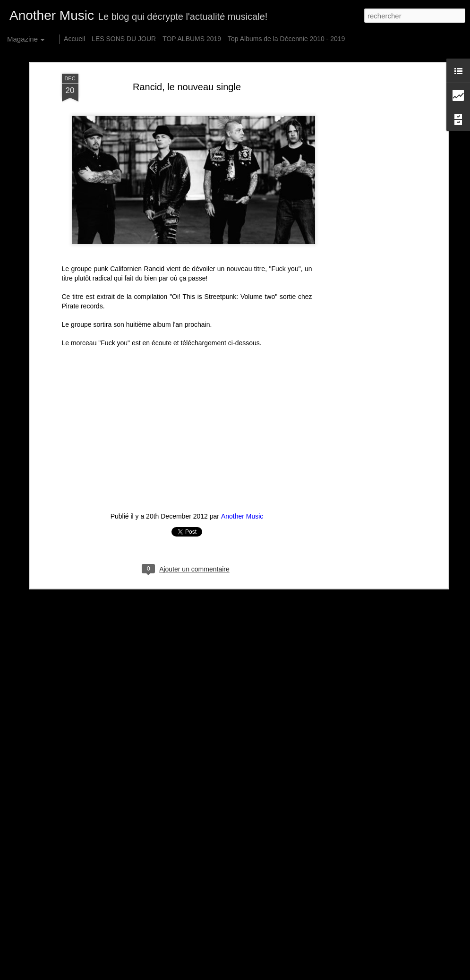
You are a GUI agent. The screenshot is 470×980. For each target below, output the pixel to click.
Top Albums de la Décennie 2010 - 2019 (286, 39)
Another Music (242, 516)
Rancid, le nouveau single (187, 87)
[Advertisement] (364, 222)
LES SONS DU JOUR (124, 39)
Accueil (74, 39)
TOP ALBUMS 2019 (192, 39)
